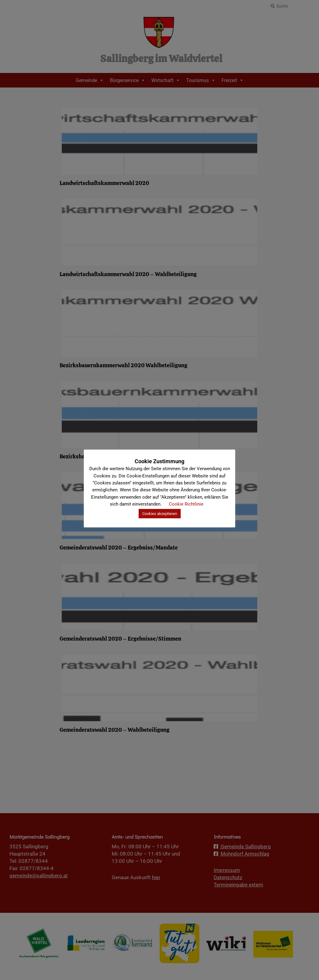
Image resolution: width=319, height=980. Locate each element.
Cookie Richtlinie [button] (186, 504)
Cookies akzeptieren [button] (160, 514)
